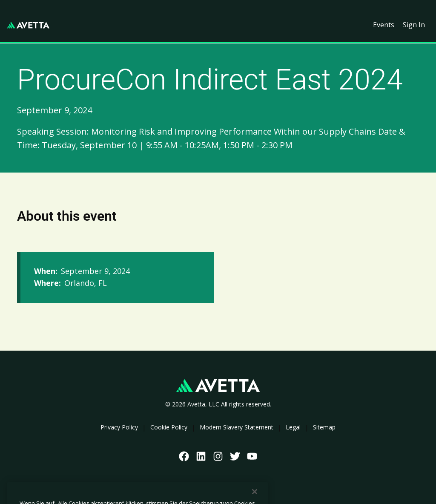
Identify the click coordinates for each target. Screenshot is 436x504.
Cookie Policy (169, 427)
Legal (293, 427)
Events (384, 25)
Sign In (414, 25)
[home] (28, 25)
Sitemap (324, 427)
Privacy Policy (119, 427)
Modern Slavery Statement (237, 427)
